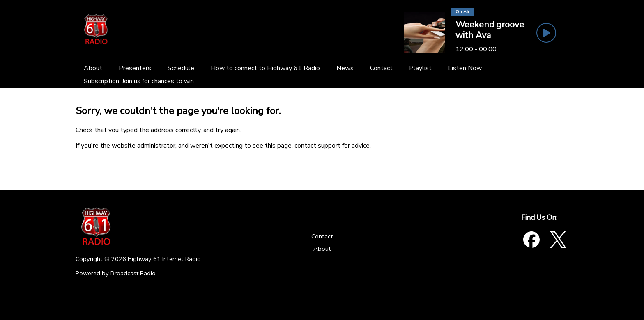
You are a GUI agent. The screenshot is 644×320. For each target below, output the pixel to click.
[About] (93, 68)
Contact (322, 236)
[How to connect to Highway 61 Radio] (265, 68)
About (322, 249)
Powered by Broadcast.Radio (116, 273)
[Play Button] (546, 33)
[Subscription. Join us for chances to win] (139, 81)
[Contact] (381, 68)
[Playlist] (420, 68)
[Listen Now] (465, 68)
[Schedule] (181, 68)
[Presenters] (135, 68)
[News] (345, 68)
